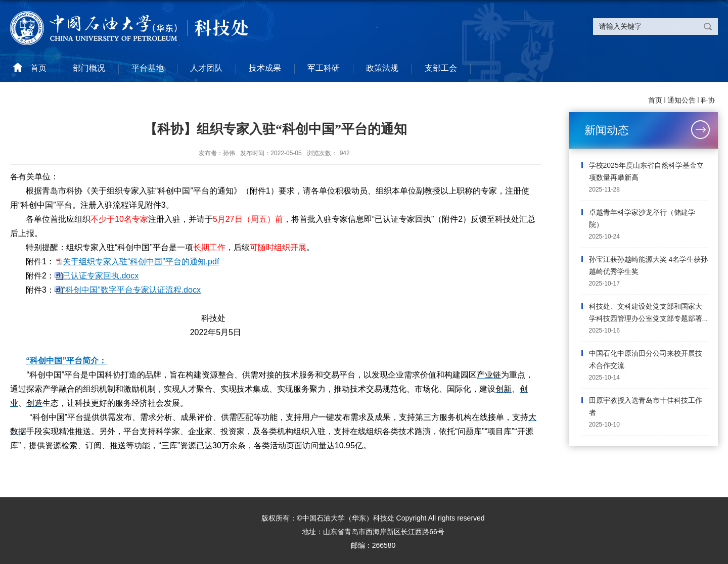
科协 (708, 100)
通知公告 (681, 100)
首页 (655, 100)
